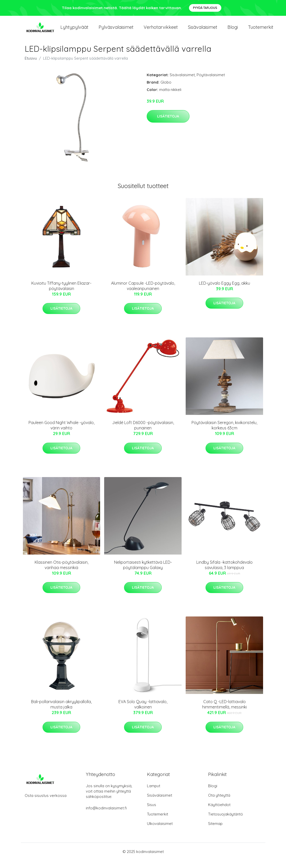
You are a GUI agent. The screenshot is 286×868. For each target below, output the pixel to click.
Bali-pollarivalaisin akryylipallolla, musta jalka (61, 712)
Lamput (154, 793)
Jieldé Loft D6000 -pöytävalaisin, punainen (143, 433)
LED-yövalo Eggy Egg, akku (224, 291)
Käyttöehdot (219, 812)
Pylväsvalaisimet (116, 31)
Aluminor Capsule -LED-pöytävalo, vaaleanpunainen (143, 293)
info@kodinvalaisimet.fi (106, 816)
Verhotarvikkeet (161, 31)
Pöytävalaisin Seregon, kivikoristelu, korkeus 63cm (224, 433)
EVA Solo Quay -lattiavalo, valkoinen (143, 712)
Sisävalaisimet (203, 31)
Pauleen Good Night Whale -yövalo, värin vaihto (62, 433)
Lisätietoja (168, 124)
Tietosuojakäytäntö (226, 822)
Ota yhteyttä (219, 803)
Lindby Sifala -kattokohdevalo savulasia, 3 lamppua (224, 573)
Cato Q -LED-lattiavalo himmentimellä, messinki (224, 712)
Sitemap (215, 831)
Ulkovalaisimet (160, 831)
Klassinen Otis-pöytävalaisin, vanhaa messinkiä (62, 573)
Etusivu (31, 66)
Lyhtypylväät (74, 31)
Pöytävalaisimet (211, 82)
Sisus (152, 812)
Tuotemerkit (261, 31)
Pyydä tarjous (205, 8)
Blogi (233, 31)
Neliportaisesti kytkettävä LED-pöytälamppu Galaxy (143, 573)
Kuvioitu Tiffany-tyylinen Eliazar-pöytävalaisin (61, 293)
